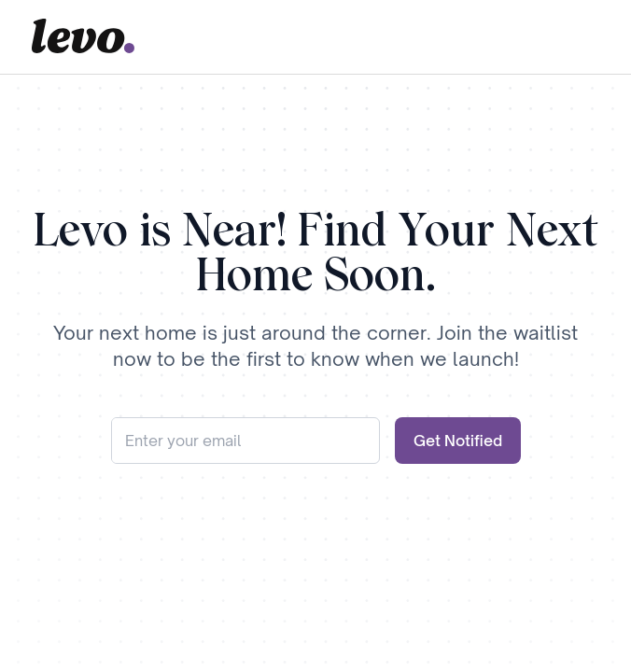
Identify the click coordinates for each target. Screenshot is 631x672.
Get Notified (458, 441)
